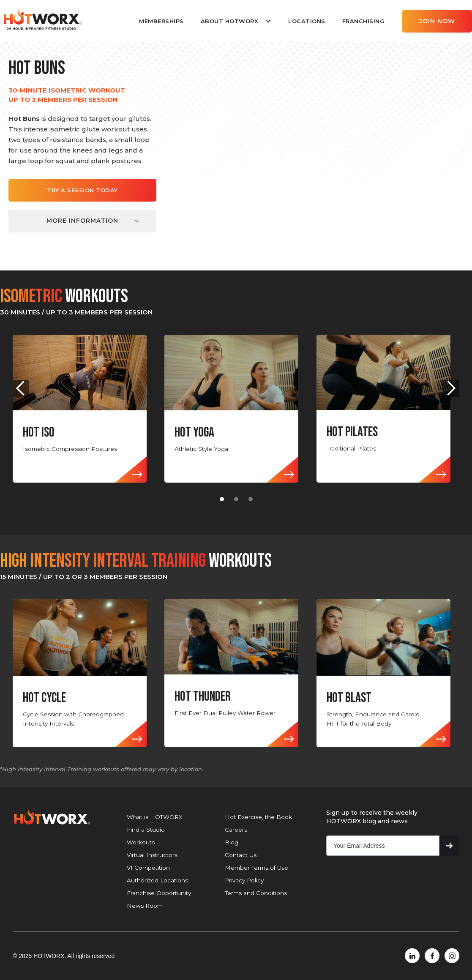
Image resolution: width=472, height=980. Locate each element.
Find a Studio (146, 830)
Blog (232, 842)
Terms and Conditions (256, 893)
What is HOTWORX (155, 817)
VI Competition (148, 868)
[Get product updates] (383, 846)
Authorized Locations (157, 880)
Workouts (141, 842)
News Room (145, 906)
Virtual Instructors (152, 855)
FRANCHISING (364, 21)
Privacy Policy (244, 880)
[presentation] (390, 881)
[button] (236, 21)
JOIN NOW (437, 21)
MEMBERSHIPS (161, 21)
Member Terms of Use (256, 868)
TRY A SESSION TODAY (82, 190)
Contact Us (241, 855)
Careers (236, 830)
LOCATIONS (307, 21)
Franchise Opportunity (159, 893)
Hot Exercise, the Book (258, 817)
